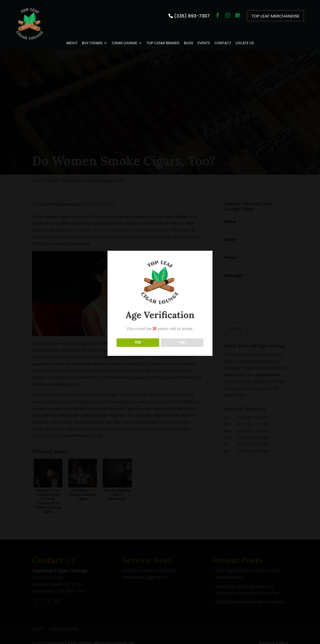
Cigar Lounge (124, 37)
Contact (223, 37)
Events (204, 37)
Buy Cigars (92, 37)
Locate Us (245, 37)
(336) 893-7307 (192, 15)
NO (182, 342)
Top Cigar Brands (163, 37)
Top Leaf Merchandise (277, 15)
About (72, 37)
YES (138, 342)
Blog (189, 37)
